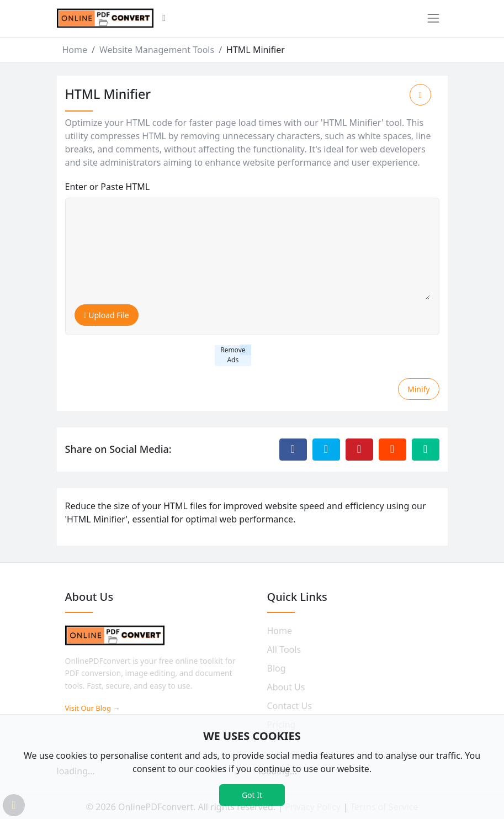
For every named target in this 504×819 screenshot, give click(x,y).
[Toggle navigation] (433, 18)
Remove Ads (233, 355)
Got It (252, 795)
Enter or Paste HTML (108, 187)
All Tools (284, 649)
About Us (286, 687)
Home (75, 50)
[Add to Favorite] (420, 95)
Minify (419, 389)
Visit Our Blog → (93, 708)
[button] (164, 19)
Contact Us (290, 706)
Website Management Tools (157, 50)
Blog (277, 668)
